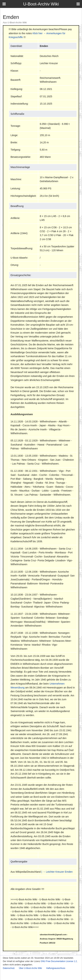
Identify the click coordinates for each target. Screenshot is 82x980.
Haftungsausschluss (56, 968)
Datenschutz (9, 968)
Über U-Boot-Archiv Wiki (30, 968)
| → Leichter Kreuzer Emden (57, 872)
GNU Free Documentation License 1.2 (59, 961)
